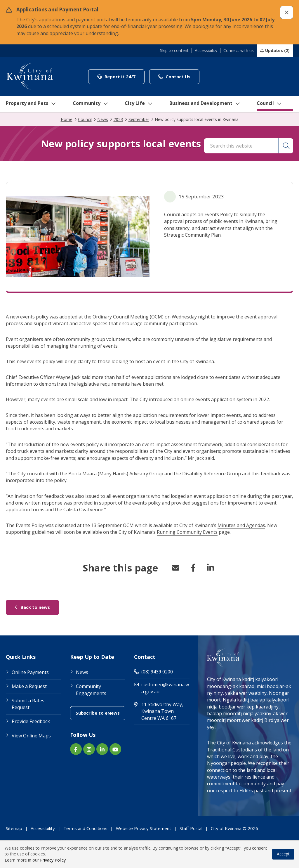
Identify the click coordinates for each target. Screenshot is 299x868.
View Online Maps (31, 736)
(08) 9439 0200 (153, 672)
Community (91, 104)
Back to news (37, 607)
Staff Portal (191, 829)
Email (175, 568)
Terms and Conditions (85, 829)
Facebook (193, 568)
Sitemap (14, 829)
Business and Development (208, 104)
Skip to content (174, 51)
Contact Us (179, 76)
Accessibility (206, 51)
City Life (140, 104)
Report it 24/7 (121, 76)
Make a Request (29, 687)
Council (275, 104)
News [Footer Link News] (82, 673)
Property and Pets (30, 104)
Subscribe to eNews (100, 713)
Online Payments (30, 673)
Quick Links (21, 657)
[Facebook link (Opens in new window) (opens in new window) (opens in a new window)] (76, 749)
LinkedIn (211, 568)
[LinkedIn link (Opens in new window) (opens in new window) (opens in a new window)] (102, 749)
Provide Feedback (31, 722)
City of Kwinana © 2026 (234, 829)
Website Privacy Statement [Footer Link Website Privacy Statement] (144, 829)
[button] (287, 12)
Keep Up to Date (92, 657)
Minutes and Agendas (241, 526)
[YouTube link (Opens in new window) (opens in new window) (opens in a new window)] (115, 749)
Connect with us (239, 51)
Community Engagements (91, 690)
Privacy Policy (53, 860)
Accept (283, 854)
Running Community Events (187, 532)
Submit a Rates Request (28, 704)
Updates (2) (277, 50)
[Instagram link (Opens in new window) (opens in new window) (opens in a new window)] (89, 749)
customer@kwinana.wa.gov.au (161, 688)
